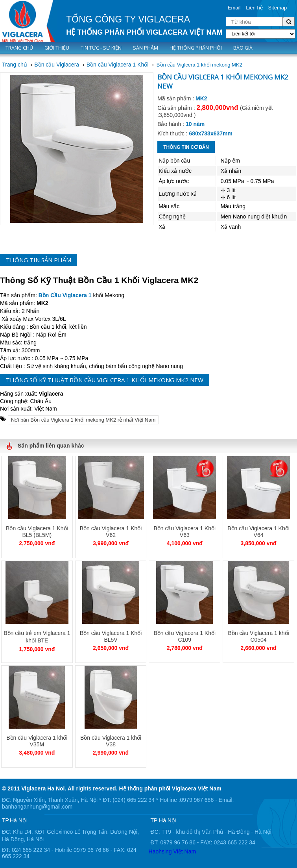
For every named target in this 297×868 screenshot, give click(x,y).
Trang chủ (19, 48)
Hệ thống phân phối (196, 48)
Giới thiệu (57, 48)
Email (234, 8)
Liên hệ (254, 8)
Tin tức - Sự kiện (101, 48)
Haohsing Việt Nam (172, 851)
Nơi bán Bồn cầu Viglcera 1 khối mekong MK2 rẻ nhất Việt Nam (83, 420)
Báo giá (243, 48)
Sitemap (278, 8)
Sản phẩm (146, 48)
